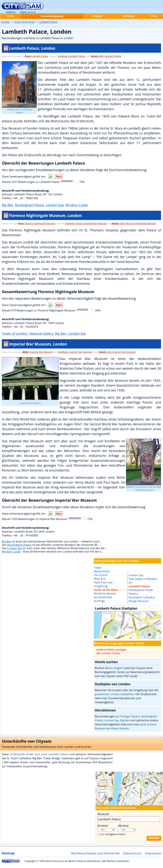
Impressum (153, 853)
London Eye (55, 205)
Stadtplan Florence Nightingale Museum (86, 223)
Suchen (154, 838)
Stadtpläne (129, 16)
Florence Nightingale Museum (37, 223)
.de (11, 12)
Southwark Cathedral (142, 597)
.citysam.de (28, 12)
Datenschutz (132, 853)
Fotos (154, 16)
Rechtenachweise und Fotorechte (95, 853)
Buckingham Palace (30, 205)
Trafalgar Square (130, 716)
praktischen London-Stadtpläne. (115, 694)
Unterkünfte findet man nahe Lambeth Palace (39, 754)
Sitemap (8, 853)
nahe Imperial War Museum (117, 352)
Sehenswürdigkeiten (52, 16)
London (5, 22)
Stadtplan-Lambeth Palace (71, 56)
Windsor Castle (77, 205)
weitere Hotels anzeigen (111, 650)
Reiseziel (103, 814)
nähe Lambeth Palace (106, 56)
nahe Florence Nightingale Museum (134, 223)
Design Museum (139, 601)
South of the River (24, 22)
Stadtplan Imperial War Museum (75, 352)
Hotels (10, 16)
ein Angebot (117, 668)
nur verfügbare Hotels (113, 834)
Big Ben (8, 205)
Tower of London (15, 333)
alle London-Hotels (108, 653)
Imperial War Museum (38, 352)
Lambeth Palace (36, 56)
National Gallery (41, 333)
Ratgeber (98, 16)
